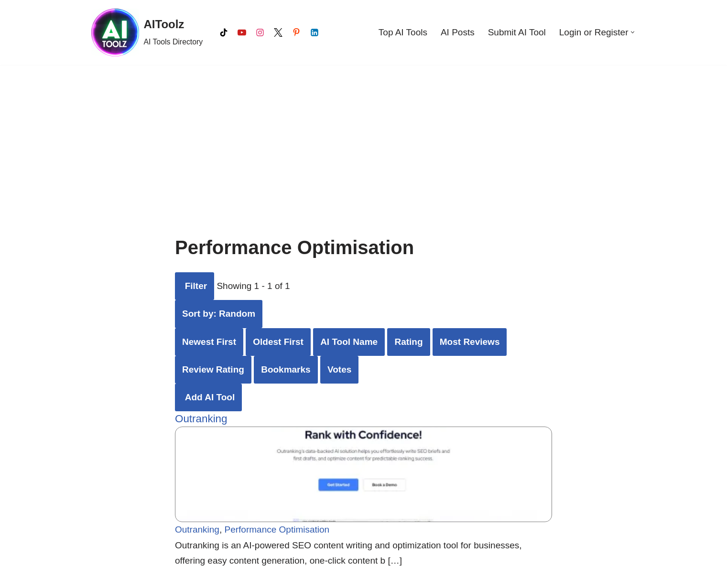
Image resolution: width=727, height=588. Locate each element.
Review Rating (213, 369)
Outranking (201, 419)
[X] (278, 32)
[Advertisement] (364, 137)
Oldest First (278, 342)
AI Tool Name (349, 342)
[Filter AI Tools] (195, 286)
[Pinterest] (296, 32)
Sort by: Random (219, 314)
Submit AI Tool (517, 32)
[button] (633, 32)
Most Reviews (470, 342)
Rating (408, 342)
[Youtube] (242, 32)
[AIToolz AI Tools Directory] (147, 32)
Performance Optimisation (277, 530)
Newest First (209, 342)
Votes (339, 369)
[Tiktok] (224, 32)
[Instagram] (260, 32)
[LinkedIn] (315, 32)
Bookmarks (286, 369)
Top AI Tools (403, 32)
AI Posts (458, 32)
